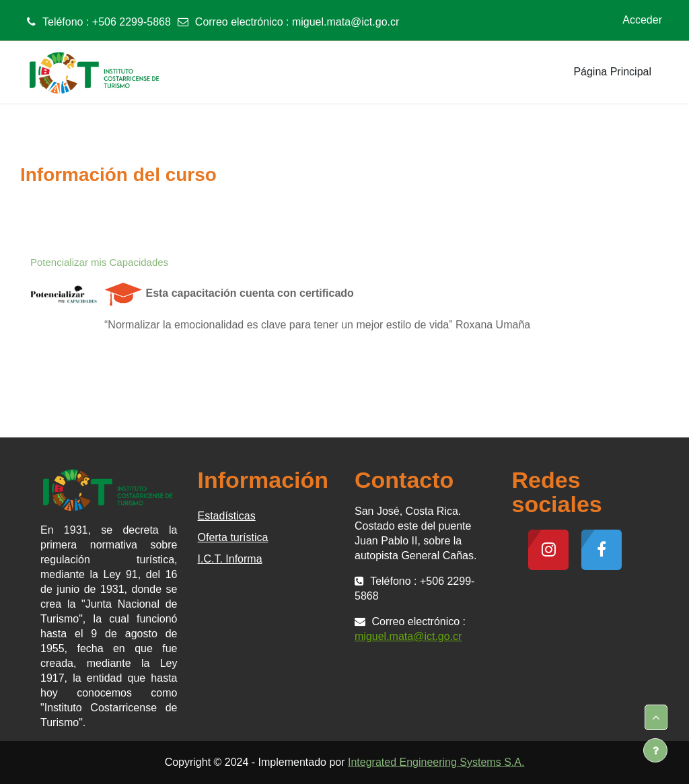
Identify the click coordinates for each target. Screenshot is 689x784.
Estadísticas (227, 516)
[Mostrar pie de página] (655, 750)
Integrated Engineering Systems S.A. (436, 762)
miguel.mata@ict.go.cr (346, 22)
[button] (656, 717)
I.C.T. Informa (230, 559)
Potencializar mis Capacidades (99, 262)
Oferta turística (233, 537)
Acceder (642, 20)
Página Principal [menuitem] (612, 72)
